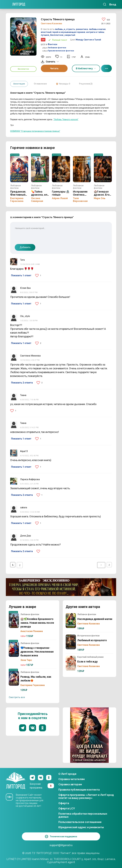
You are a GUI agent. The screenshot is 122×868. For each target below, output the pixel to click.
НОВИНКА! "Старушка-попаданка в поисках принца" (35, 131)
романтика (82, 29)
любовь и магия (97, 29)
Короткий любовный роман (90, 657)
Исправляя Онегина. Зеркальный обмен (82, 169)
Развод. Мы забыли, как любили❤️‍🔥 (14, 678)
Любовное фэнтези (57, 48)
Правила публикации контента (79, 789)
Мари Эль (100, 198)
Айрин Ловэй (60, 198)
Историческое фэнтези (88, 636)
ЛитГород (16, 777)
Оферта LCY (67, 808)
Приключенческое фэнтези (61, 51)
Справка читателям (72, 778)
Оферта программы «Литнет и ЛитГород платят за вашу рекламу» (86, 796)
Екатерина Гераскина (17, 200)
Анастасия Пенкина (32, 631)
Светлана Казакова (51, 23)
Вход (113, 4)
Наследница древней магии (71, 621)
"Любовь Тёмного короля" (66, 119)
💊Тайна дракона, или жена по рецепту (40, 169)
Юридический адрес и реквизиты (81, 827)
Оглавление (42, 84)
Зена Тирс (26, 660)
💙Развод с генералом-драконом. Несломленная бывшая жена (14, 650)
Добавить (25, 247)
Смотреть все (17, 697)
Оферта (64, 802)
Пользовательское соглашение (80, 821)
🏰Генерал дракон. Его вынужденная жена (103, 169)
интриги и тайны (95, 32)
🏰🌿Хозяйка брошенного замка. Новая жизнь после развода (14, 621)
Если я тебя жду (71, 663)
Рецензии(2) (89, 84)
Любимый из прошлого (71, 642)
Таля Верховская (80, 200)
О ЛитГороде (67, 773)
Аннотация (19, 84)
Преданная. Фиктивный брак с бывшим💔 (19, 169)
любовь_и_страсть (65, 29)
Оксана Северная (37, 200)
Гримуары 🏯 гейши (61, 169)
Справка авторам (70, 784)
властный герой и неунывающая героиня (63, 32)
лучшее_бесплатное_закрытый (58, 35)
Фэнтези (52, 44)
